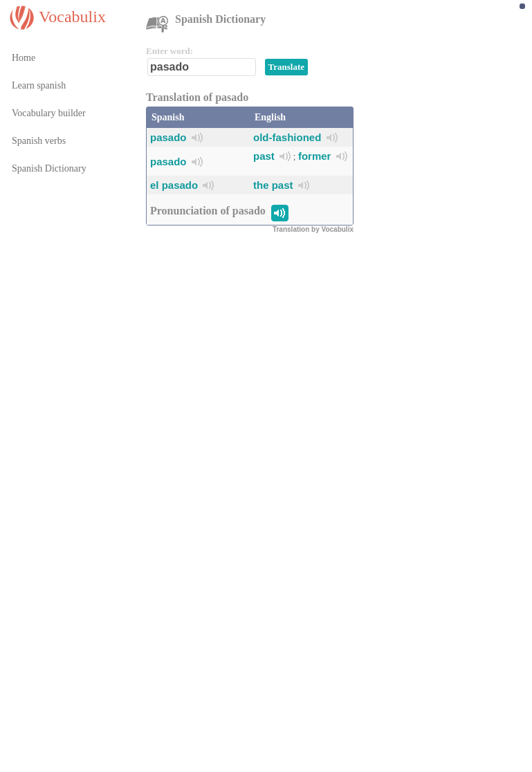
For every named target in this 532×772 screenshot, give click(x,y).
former (315, 156)
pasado (168, 137)
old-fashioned (287, 137)
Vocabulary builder (49, 113)
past (264, 156)
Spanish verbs (39, 141)
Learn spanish (39, 85)
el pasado (174, 185)
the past (273, 185)
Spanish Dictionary (49, 168)
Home (24, 58)
